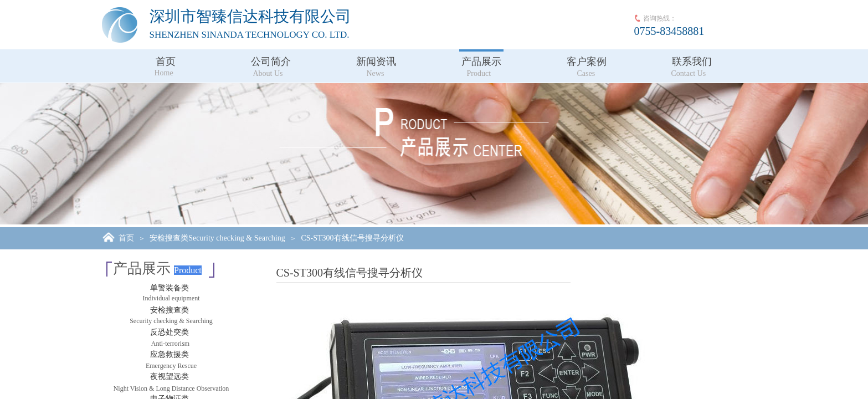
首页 (166, 62)
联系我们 (692, 62)
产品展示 (481, 62)
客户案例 (587, 62)
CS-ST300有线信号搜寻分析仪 (352, 238)
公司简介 (271, 62)
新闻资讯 (376, 62)
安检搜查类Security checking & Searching (217, 238)
